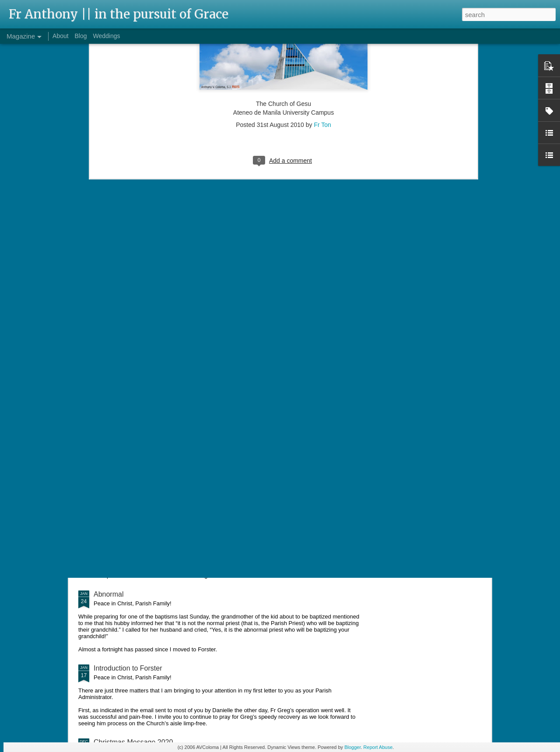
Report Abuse (378, 747)
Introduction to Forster (128, 668)
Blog (81, 36)
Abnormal (108, 594)
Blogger (352, 747)
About (61, 36)
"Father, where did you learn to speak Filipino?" (167, 473)
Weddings (106, 36)
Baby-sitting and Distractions (138, 533)
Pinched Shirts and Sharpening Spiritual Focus (166, 418)
